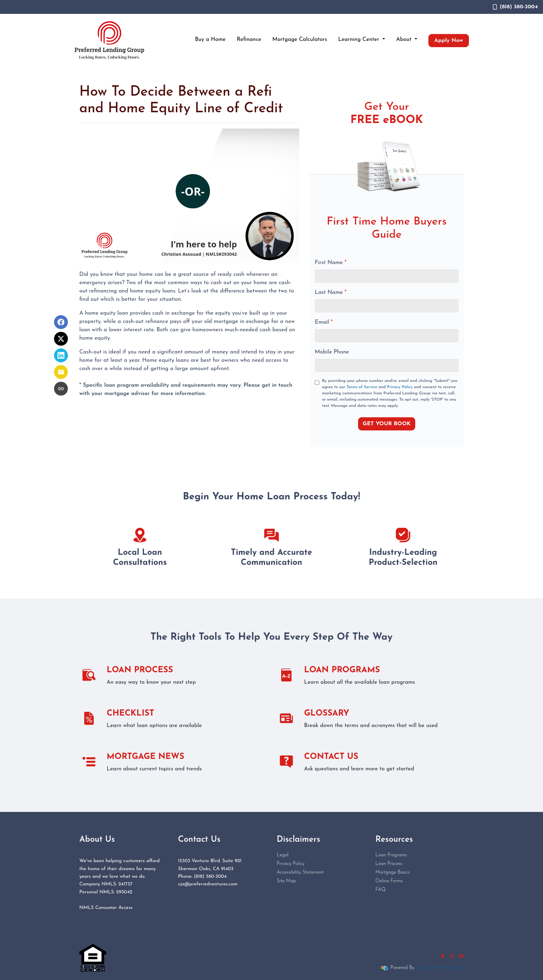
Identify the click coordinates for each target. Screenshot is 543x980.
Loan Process (389, 864)
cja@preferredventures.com (208, 884)
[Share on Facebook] (61, 322)
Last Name (331, 292)
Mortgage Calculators (300, 40)
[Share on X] (61, 339)
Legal (283, 855)
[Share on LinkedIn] (61, 356)
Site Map (286, 881)
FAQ (380, 890)
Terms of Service (362, 387)
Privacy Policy (400, 387)
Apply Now (449, 41)
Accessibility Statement (300, 872)
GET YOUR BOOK (387, 424)
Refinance (249, 40)
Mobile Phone (332, 352)
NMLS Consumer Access (106, 908)
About (405, 40)
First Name (331, 263)
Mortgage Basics (393, 872)
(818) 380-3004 (515, 7)
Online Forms (389, 881)
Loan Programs (391, 855)
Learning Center (360, 40)
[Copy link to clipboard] (61, 389)
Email (324, 322)
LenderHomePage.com (440, 968)
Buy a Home (210, 40)
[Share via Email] (61, 372)
